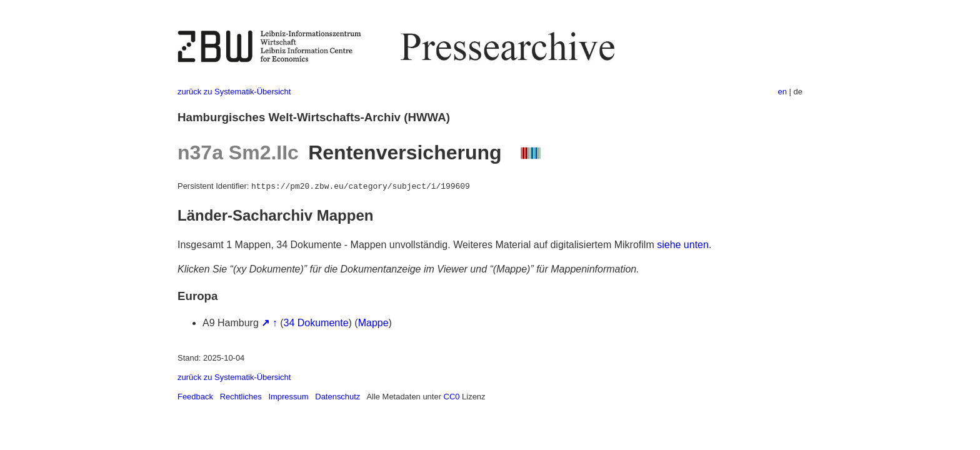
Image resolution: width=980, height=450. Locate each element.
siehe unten (683, 245)
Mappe (373, 323)
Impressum (288, 397)
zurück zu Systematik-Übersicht (234, 92)
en (782, 92)
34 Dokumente (316, 323)
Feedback (195, 397)
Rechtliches (241, 397)
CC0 (452, 397)
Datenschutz (337, 397)
